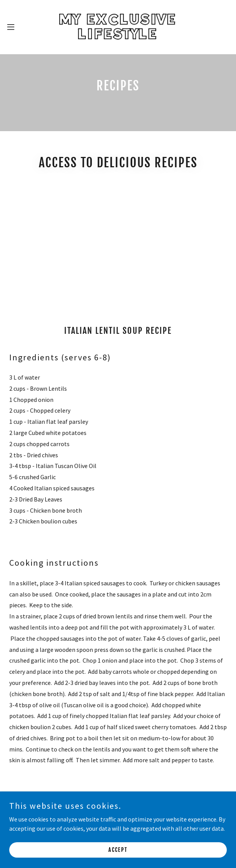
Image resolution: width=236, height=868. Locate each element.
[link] (118, 27)
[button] (19, 27)
